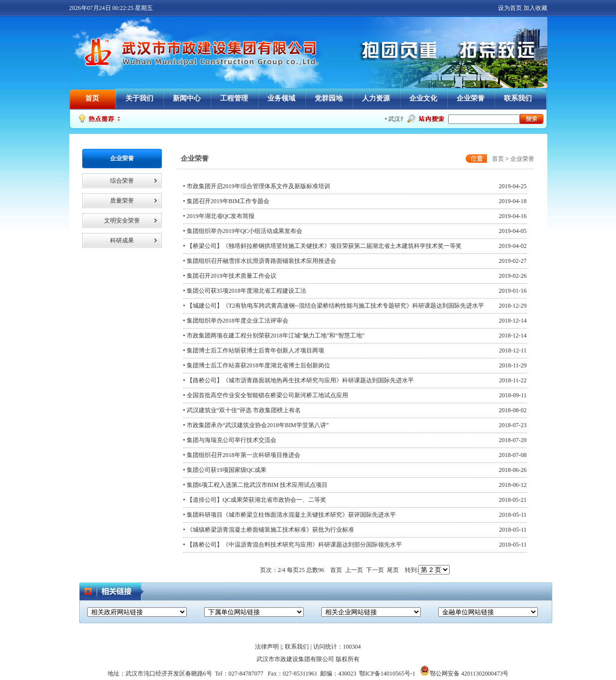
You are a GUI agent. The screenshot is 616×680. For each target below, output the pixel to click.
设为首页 (510, 8)
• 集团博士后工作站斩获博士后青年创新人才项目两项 (254, 350)
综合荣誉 (122, 181)
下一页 (375, 570)
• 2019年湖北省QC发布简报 (219, 216)
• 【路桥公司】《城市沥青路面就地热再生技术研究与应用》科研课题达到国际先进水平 (299, 380)
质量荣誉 (122, 201)
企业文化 (423, 98)
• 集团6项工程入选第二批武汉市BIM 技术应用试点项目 (256, 485)
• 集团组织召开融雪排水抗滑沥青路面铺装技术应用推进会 (260, 261)
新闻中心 (187, 98)
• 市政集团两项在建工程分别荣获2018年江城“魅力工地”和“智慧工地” (274, 336)
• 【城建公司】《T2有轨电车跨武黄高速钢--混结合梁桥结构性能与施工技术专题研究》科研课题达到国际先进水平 (334, 306)
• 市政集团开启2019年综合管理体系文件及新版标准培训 (257, 186)
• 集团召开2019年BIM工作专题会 (227, 201)
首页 (92, 98)
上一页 (354, 570)
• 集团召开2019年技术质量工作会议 (230, 276)
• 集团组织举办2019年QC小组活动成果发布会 (243, 231)
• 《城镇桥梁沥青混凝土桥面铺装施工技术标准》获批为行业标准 (269, 530)
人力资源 (376, 98)
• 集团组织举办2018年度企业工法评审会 (236, 321)
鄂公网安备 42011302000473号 (464, 674)
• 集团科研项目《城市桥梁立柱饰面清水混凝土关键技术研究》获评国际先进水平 (290, 515)
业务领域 (281, 98)
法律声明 (267, 647)
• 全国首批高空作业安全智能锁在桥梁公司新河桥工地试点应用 (266, 395)
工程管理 (234, 98)
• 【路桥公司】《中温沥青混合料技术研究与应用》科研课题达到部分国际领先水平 (293, 545)
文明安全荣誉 (122, 221)
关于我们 (139, 98)
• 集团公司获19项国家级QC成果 (225, 470)
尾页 (393, 570)
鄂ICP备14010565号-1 (387, 674)
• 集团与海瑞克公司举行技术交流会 (230, 440)
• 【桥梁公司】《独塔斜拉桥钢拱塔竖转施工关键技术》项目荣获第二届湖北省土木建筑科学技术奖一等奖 (322, 246)
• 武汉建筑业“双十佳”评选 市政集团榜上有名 (242, 410)
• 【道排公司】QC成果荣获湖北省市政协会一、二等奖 (255, 500)
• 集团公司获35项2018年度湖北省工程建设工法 (245, 291)
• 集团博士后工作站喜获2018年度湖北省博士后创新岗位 (257, 365)
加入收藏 (535, 8)
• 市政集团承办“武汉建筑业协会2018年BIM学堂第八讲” (256, 425)
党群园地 (329, 98)
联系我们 (518, 98)
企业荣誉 (471, 98)
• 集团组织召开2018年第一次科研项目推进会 (242, 455)
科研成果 (122, 240)
